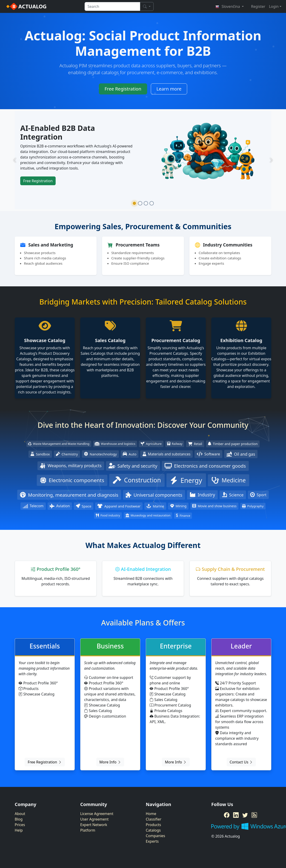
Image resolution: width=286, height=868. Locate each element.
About (20, 814)
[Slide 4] (152, 203)
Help (19, 830)
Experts (152, 841)
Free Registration (123, 89)
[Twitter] (245, 815)
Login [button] (274, 6)
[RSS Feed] (254, 815)
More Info (110, 762)
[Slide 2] (140, 203)
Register (258, 6)
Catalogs (153, 830)
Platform (88, 830)
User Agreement (94, 819)
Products (153, 825)
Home (151, 814)
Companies (155, 836)
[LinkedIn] (236, 815)
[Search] (147, 6)
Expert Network (94, 825)
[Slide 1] (134, 203)
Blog (19, 819)
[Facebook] (227, 815)
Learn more (169, 89)
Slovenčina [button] (228, 6)
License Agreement (97, 814)
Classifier (154, 819)
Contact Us (241, 762)
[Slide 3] (146, 203)
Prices (20, 825)
